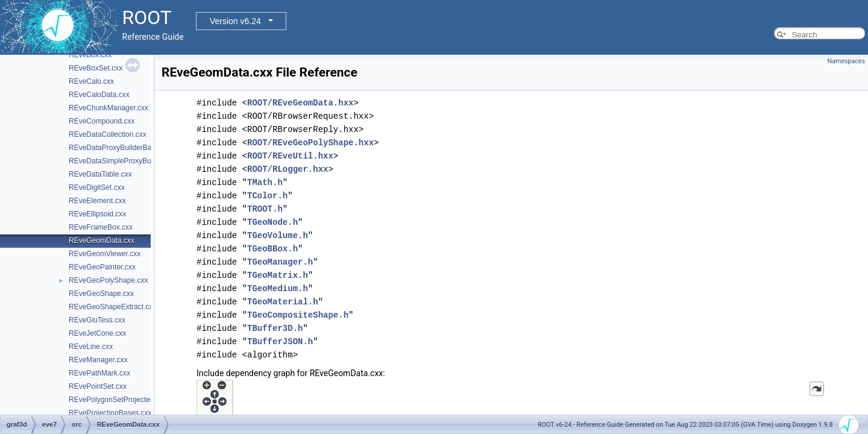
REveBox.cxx (90, 55)
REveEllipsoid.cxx (97, 214)
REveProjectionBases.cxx (110, 413)
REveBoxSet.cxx (96, 68)
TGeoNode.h (272, 222)
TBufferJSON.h (280, 341)
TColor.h (267, 196)
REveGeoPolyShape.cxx (108, 280)
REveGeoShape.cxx (101, 294)
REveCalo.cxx (91, 81)
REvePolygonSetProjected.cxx (118, 400)
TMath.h (265, 182)
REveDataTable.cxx (100, 174)
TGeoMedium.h (278, 288)
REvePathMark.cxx (99, 373)
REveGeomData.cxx (102, 241)
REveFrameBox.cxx (101, 227)
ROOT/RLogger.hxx (288, 169)
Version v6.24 (235, 21)
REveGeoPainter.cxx (102, 267)
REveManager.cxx (98, 360)
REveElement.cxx (97, 201)
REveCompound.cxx (102, 121)
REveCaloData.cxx (99, 95)
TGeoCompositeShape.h (298, 315)
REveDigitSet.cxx (97, 187)
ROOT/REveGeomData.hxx (300, 103)
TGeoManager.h (280, 262)
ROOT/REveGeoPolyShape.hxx (310, 143)
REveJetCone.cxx (97, 333)
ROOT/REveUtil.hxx (290, 156)
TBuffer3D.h (275, 328)
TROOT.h (265, 209)
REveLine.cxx (91, 347)
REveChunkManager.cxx (108, 108)
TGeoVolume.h (278, 235)
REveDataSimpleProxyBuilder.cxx (123, 161)
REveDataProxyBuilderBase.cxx (120, 148)
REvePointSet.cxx (98, 386)
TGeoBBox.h (272, 249)
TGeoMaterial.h (283, 302)
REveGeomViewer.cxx (105, 254)
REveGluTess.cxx (97, 320)
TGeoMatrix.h (278, 275)
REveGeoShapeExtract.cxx (112, 307)
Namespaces (846, 61)
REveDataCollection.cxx (108, 134)
